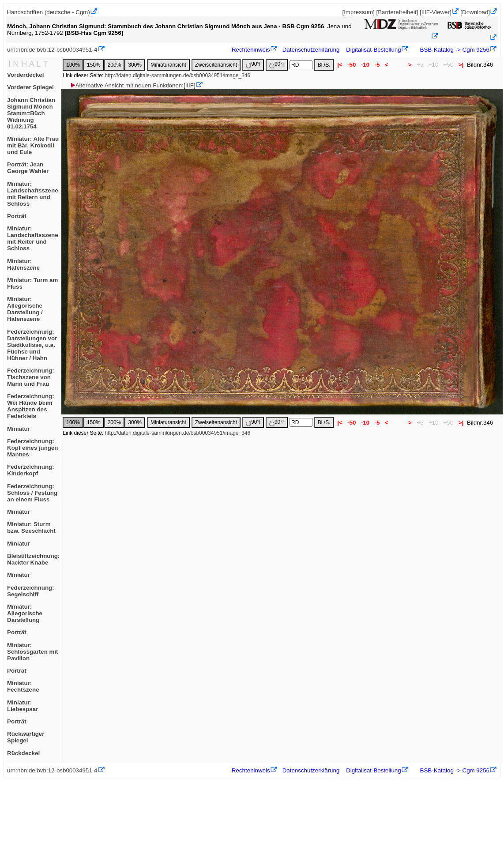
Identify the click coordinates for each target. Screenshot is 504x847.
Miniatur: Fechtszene (23, 686)
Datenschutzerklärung (311, 50)
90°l (253, 65)
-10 (365, 65)
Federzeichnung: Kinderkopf (31, 470)
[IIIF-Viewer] (436, 12)
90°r (277, 65)
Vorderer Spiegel (30, 87)
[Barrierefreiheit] (397, 12)
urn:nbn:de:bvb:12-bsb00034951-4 (52, 50)
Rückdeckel (23, 753)
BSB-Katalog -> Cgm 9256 (454, 50)
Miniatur (19, 429)
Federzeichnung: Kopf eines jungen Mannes (33, 448)
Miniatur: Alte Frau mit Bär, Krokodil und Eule (33, 145)
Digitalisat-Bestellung (373, 50)
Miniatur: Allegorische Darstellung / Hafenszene (25, 309)
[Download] (475, 12)
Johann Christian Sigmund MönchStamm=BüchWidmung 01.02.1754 (31, 113)
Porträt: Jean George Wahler (28, 168)
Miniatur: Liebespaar (23, 706)
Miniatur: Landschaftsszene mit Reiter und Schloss (33, 238)
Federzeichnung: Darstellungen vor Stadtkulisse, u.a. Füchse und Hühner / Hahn (32, 345)
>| (461, 65)
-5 (377, 65)
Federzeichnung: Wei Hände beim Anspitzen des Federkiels (31, 406)
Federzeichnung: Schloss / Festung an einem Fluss (32, 493)
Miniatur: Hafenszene (23, 264)
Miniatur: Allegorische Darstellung (25, 613)
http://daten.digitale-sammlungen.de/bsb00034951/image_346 (178, 75)
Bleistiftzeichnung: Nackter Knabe (33, 559)
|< (340, 65)
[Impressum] (358, 12)
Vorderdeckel (25, 75)
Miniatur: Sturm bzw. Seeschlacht (31, 527)
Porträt (17, 216)
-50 (352, 65)
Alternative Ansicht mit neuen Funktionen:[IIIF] (133, 85)
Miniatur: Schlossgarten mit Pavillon (33, 652)
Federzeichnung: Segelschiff (31, 591)
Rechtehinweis (251, 50)
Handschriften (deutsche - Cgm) (48, 12)
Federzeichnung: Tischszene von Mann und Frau (31, 377)
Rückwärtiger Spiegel (26, 737)
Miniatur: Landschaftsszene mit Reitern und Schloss (33, 194)
